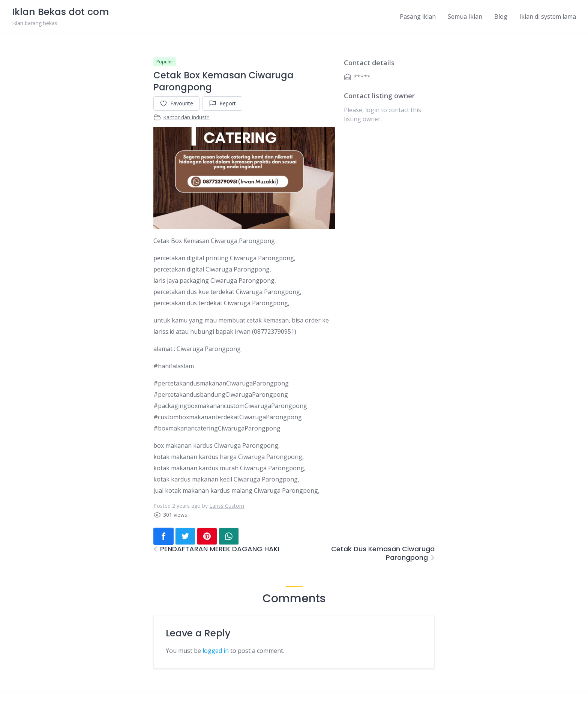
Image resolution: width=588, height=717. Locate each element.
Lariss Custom (227, 506)
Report (222, 103)
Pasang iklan (418, 16)
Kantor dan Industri (186, 117)
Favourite (176, 103)
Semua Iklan (465, 16)
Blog (501, 16)
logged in (216, 651)
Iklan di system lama (548, 16)
